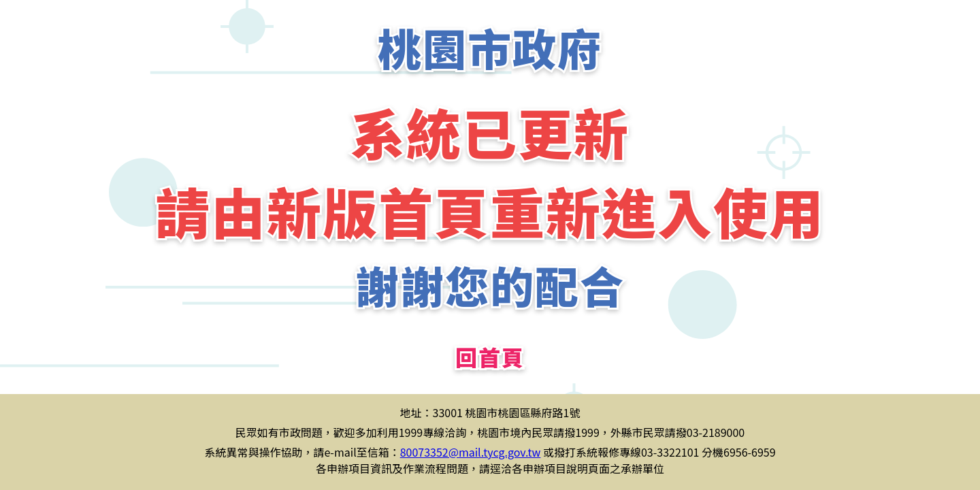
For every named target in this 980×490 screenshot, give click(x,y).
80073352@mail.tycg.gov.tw (471, 452)
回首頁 (490, 357)
